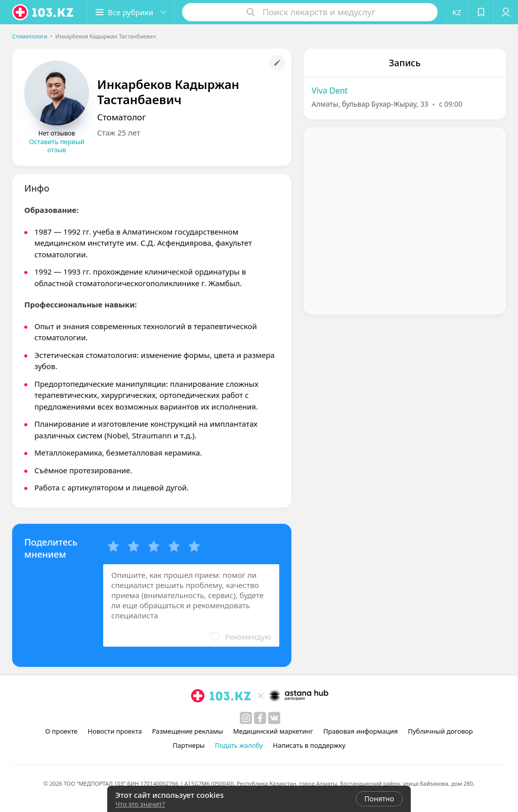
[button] (131, 12)
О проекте (61, 731)
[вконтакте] (274, 718)
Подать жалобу (239, 745)
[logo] (44, 12)
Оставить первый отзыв (57, 146)
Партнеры (189, 745)
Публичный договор (440, 731)
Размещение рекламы (187, 731)
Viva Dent (330, 91)
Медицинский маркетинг (273, 731)
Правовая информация (360, 731)
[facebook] (260, 718)
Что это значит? (140, 804)
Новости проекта (115, 731)
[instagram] (246, 718)
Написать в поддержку (309, 745)
